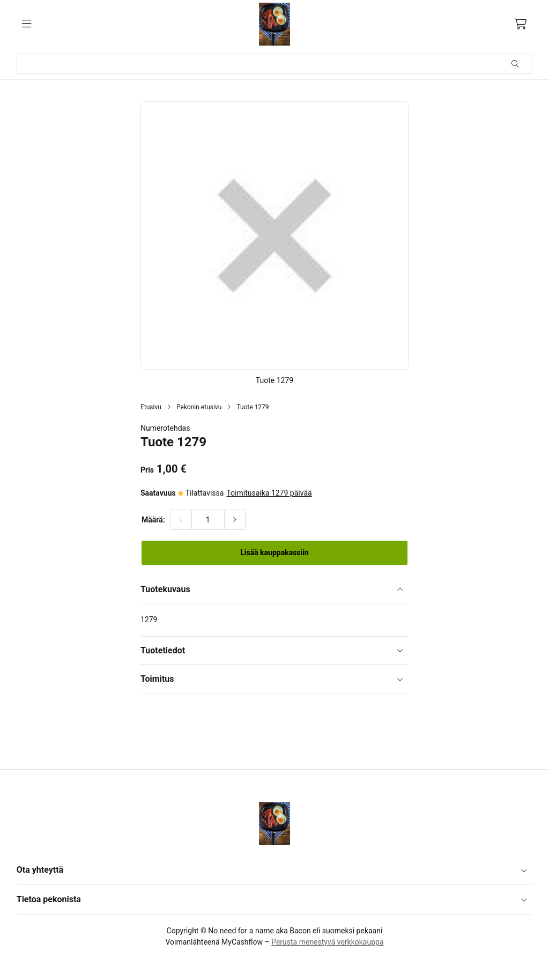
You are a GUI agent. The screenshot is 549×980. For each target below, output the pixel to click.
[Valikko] (27, 24)
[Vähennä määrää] (181, 520)
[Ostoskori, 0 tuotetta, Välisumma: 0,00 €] (521, 24)
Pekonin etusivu (199, 407)
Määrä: (153, 520)
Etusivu (151, 407)
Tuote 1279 (253, 407)
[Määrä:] (208, 520)
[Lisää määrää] (235, 520)
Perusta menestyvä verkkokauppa (327, 942)
